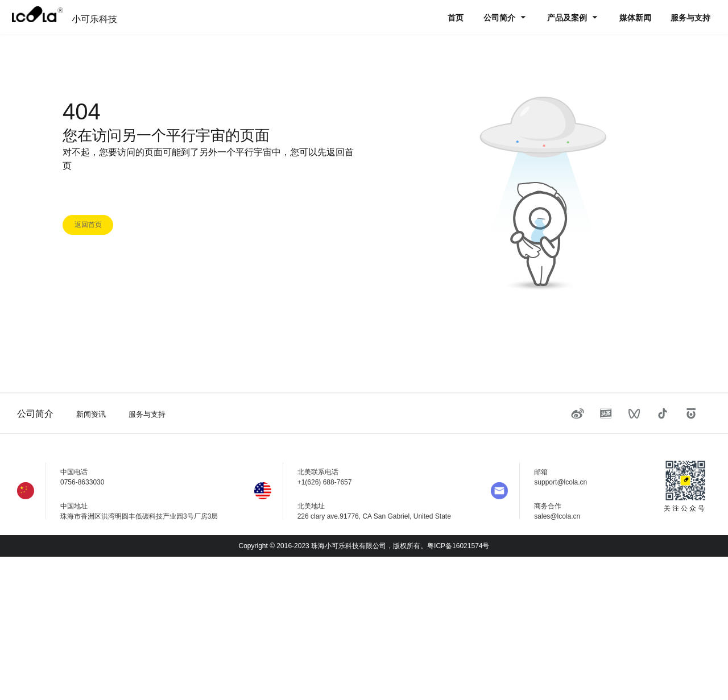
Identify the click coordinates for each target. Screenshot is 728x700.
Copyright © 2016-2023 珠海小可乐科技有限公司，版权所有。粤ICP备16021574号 (364, 546)
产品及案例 (568, 18)
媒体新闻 (635, 18)
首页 (456, 18)
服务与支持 (690, 18)
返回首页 (88, 225)
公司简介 (500, 18)
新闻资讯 (91, 414)
